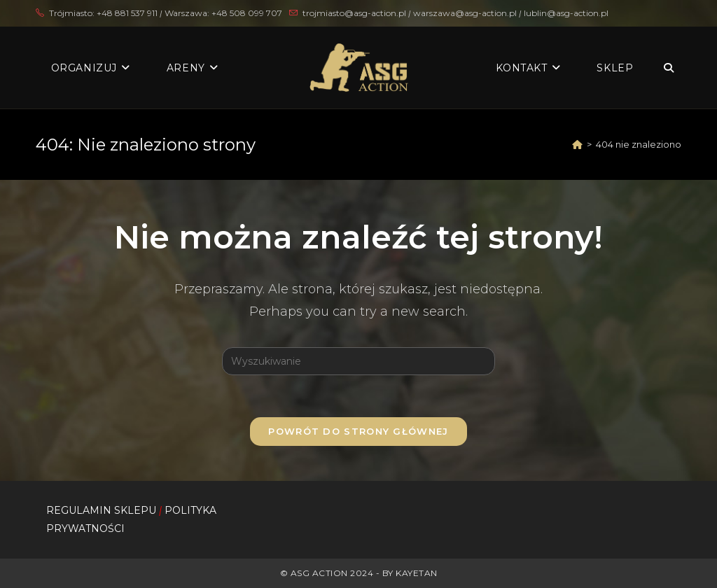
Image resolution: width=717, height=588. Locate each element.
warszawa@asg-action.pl (466, 13)
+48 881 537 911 (127, 13)
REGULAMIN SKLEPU (101, 510)
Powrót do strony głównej (358, 431)
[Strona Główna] (577, 144)
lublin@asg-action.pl (566, 13)
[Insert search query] (358, 361)
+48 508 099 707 (247, 13)
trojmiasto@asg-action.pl (354, 13)
